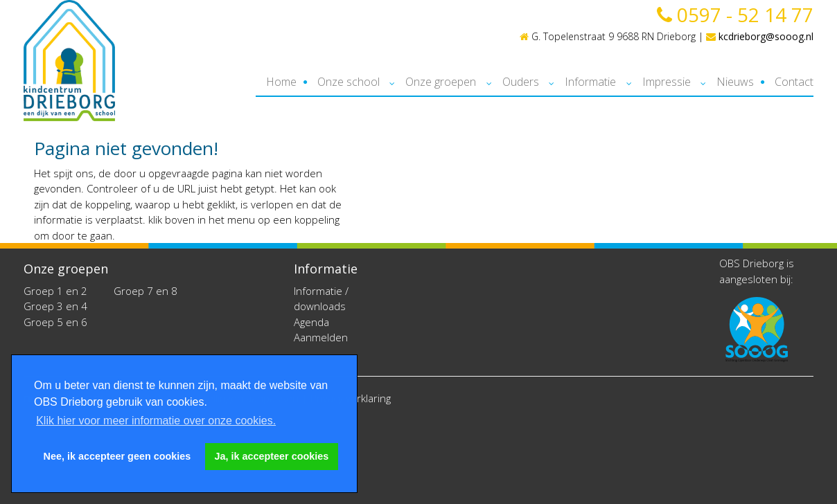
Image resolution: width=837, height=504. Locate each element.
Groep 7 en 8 (146, 291)
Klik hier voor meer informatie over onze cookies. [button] (156, 421)
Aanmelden (321, 337)
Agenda (311, 322)
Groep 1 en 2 (55, 291)
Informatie (590, 82)
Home (281, 82)
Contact (794, 82)
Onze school (349, 82)
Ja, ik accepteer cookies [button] (272, 456)
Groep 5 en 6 (55, 322)
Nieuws (735, 82)
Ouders (521, 82)
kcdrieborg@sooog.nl (760, 36)
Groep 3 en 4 (55, 306)
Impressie (667, 82)
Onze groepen (441, 82)
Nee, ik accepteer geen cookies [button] (117, 456)
